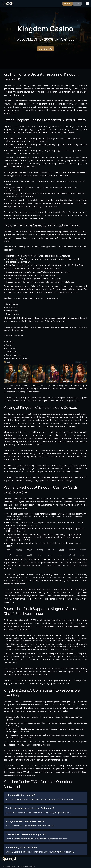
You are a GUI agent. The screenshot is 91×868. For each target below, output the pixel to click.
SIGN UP (68, 4)
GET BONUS (46, 49)
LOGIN (77, 4)
